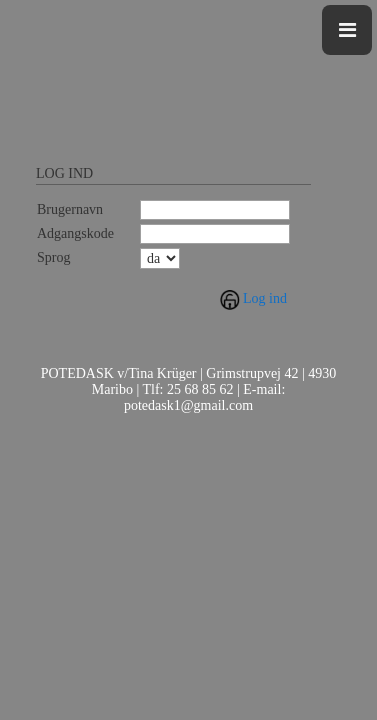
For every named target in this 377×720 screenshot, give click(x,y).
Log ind (265, 298)
